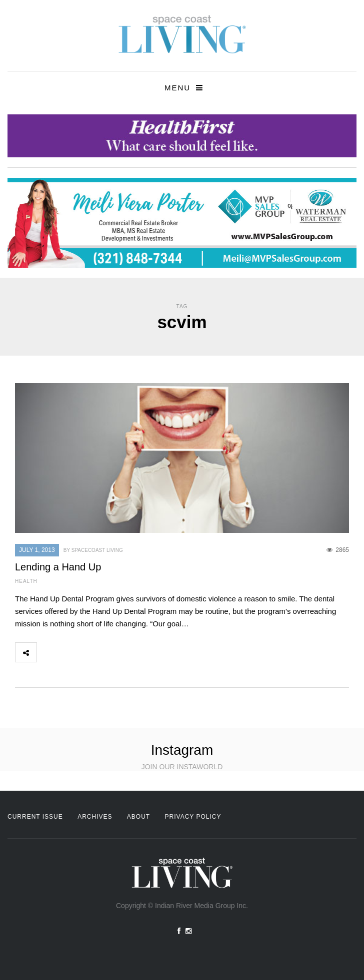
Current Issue (35, 817)
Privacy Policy (193, 817)
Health (26, 581)
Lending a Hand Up (58, 567)
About (138, 817)
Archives (95, 817)
